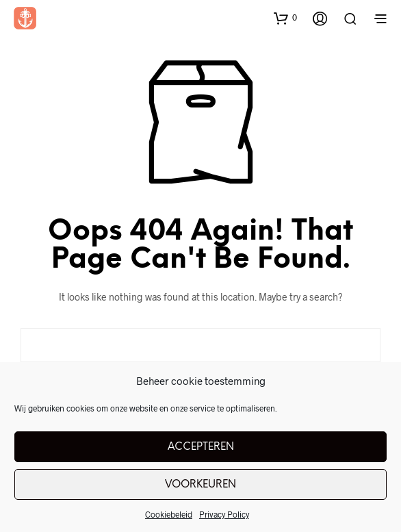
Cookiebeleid (169, 514)
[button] (285, 18)
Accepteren (201, 447)
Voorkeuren (200, 485)
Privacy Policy (224, 514)
